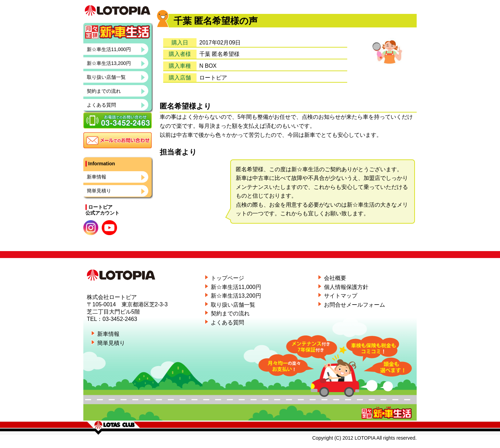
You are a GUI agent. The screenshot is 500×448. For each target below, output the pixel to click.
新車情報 (97, 191)
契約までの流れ (104, 105)
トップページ (227, 278)
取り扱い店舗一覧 (106, 91)
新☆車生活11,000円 (109, 63)
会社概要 (335, 278)
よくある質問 (101, 119)
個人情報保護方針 (346, 287)
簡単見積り (99, 205)
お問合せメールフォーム (355, 305)
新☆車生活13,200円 (109, 77)
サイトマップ (341, 296)
